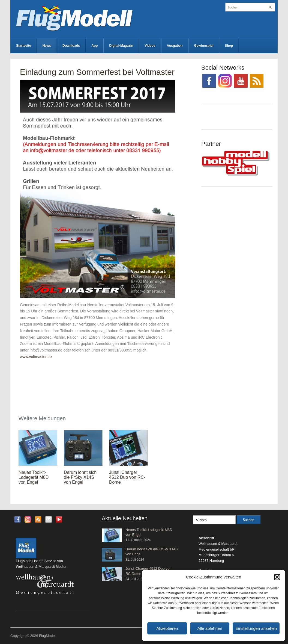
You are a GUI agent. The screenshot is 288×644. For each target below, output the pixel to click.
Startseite (24, 46)
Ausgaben (175, 46)
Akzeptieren (167, 628)
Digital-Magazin (121, 46)
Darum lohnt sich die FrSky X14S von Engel (80, 477)
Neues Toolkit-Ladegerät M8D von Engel (34, 477)
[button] (277, 577)
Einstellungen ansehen (256, 628)
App (94, 46)
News (47, 46)
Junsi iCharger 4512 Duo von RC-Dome (127, 477)
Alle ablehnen (210, 628)
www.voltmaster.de (36, 357)
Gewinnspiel (204, 46)
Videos (150, 46)
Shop (229, 46)
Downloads (71, 46)
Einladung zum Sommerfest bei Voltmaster (97, 72)
